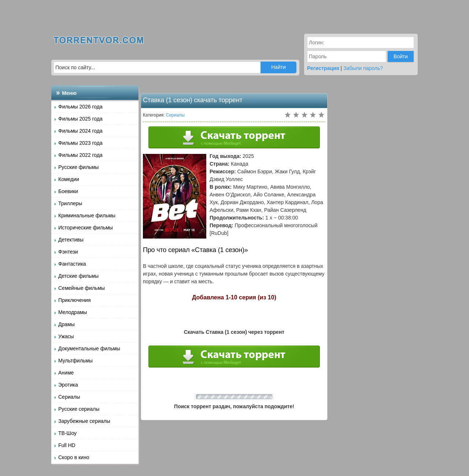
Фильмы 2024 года (80, 131)
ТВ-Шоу (67, 433)
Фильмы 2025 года (80, 119)
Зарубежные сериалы (84, 421)
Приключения (75, 300)
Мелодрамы (73, 312)
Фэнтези (68, 252)
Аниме (66, 373)
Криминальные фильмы (87, 215)
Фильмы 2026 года (80, 107)
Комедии (69, 179)
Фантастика (72, 264)
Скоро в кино (74, 457)
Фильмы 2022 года (80, 155)
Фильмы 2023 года (80, 143)
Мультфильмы (75, 361)
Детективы (71, 240)
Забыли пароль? (363, 68)
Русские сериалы (79, 409)
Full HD (67, 445)
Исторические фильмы (86, 228)
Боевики (68, 191)
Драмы (67, 324)
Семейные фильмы (82, 288)
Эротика (68, 385)
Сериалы (69, 397)
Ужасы (66, 336)
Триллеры (70, 203)
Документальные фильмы (89, 348)
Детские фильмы (78, 276)
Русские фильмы (78, 167)
